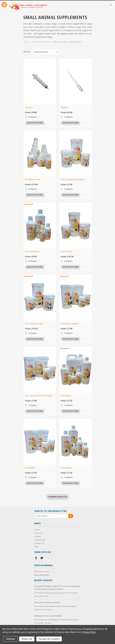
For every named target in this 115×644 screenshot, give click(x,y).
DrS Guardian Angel (34, 324)
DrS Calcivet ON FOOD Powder (39, 396)
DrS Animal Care (42, 572)
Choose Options (35, 123)
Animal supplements (41, 42)
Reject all (27, 639)
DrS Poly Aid (66, 252)
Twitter (42, 559)
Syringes (29, 107)
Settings (11, 639)
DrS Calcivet (66, 396)
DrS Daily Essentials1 (70, 324)
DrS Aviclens (66, 468)
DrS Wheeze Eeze (33, 179)
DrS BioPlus (30, 468)
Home (26, 42)
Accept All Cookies (49, 639)
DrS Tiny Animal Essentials (72, 179)
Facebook (36, 559)
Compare (32, 117)
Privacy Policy (89, 632)
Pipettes (64, 107)
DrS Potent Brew (32, 252)
